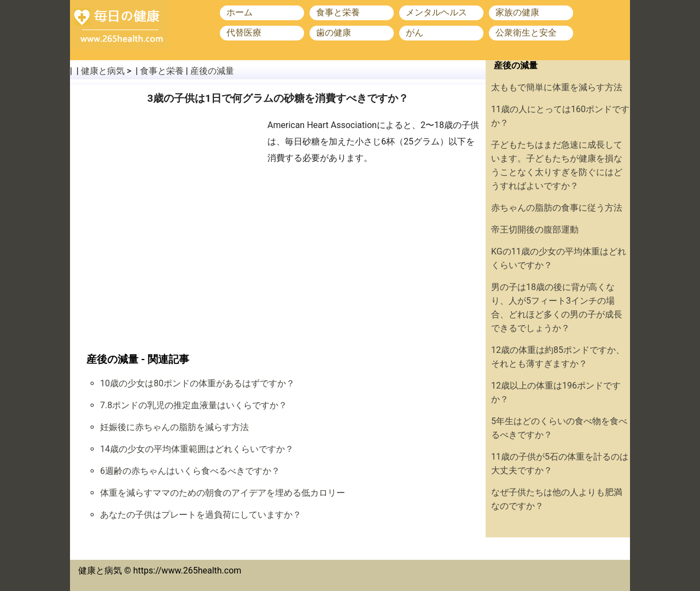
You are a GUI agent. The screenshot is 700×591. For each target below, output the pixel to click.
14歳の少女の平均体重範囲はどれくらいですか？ (197, 449)
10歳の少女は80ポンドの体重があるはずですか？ (197, 383)
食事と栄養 (338, 12)
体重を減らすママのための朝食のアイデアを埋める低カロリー (223, 493)
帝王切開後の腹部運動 (535, 230)
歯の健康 (334, 33)
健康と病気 (103, 71)
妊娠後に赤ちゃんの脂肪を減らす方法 (174, 427)
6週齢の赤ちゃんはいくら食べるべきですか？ (190, 471)
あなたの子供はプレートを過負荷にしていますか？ (201, 515)
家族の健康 (517, 12)
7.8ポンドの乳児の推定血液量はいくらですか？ (194, 405)
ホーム (240, 12)
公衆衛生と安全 (526, 33)
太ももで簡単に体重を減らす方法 (557, 87)
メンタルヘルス (436, 12)
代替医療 (244, 33)
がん (415, 33)
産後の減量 (212, 71)
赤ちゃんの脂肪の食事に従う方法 (557, 208)
